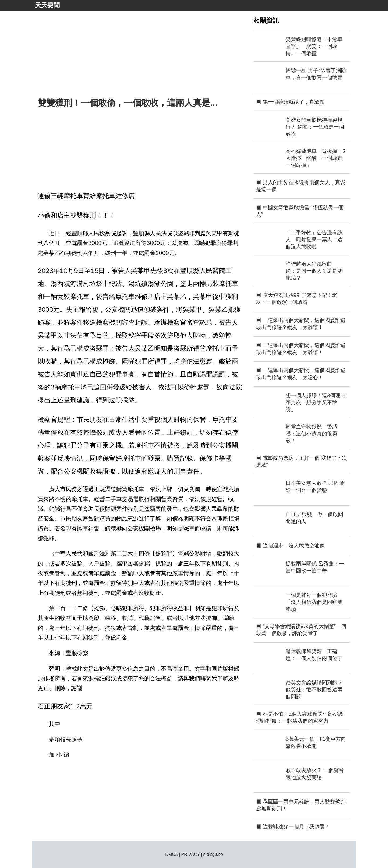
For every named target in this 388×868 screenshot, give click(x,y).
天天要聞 (47, 5)
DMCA (171, 854)
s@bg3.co (213, 854)
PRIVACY (191, 854)
